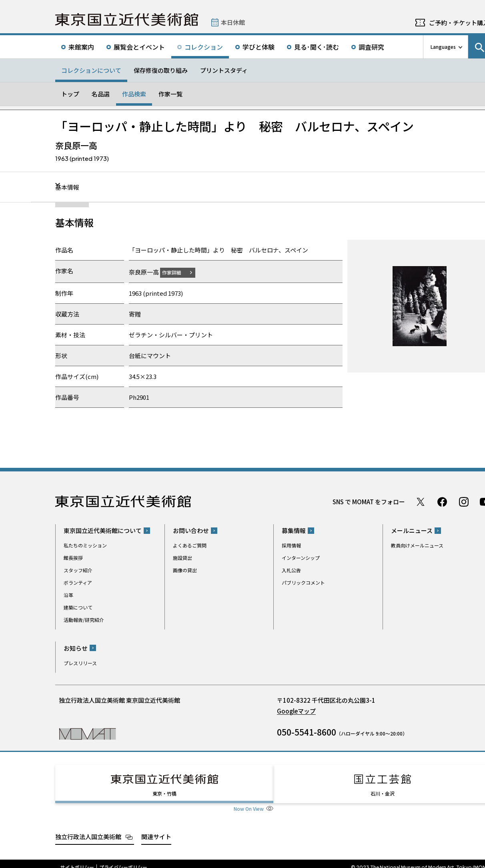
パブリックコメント (303, 582)
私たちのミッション (85, 545)
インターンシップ (301, 558)
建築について (78, 607)
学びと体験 (259, 47)
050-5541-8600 (307, 732)
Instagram (464, 501)
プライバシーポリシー (123, 860)
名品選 (101, 94)
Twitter (421, 501)
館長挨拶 (73, 558)
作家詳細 (176, 272)
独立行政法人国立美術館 (88, 829)
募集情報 (294, 530)
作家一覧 (170, 94)
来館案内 (81, 47)
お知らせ (76, 648)
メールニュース (412, 530)
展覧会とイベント (139, 47)
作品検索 (134, 94)
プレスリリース (80, 663)
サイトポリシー (77, 860)
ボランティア (78, 582)
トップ (70, 94)
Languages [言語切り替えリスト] (443, 47)
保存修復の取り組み (161, 70)
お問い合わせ (191, 530)
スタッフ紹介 (78, 570)
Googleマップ (296, 711)
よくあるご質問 (190, 545)
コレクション (204, 47)
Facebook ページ (442, 501)
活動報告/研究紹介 (84, 620)
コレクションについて (91, 70)
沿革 (68, 595)
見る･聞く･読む (317, 47)
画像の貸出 (185, 570)
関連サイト (156, 829)
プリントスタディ (224, 70)
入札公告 (291, 570)
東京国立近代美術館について (103, 530)
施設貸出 (182, 558)
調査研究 (371, 47)
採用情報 (291, 545)
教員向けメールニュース (417, 545)
